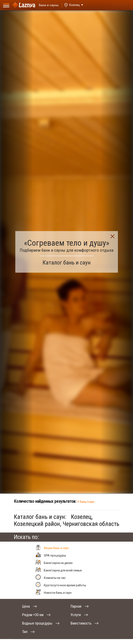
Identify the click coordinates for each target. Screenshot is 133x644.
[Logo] (24, 5)
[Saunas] (47, 5)
